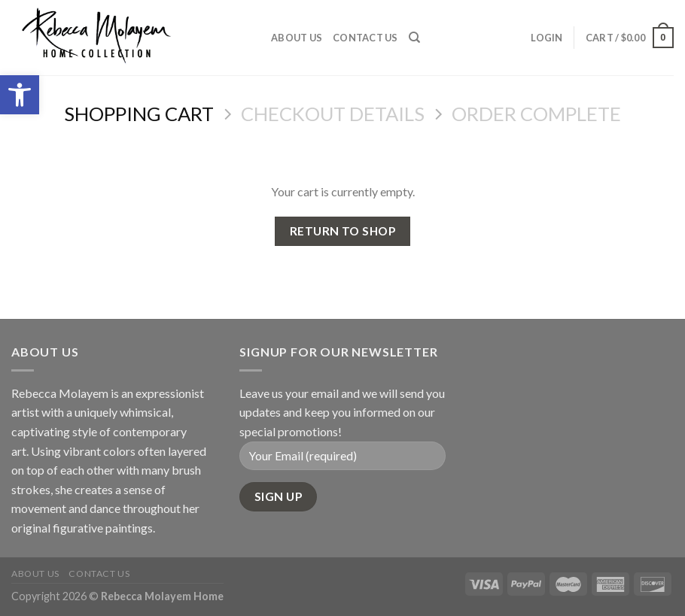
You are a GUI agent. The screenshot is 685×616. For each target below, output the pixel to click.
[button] (20, 95)
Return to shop (343, 231)
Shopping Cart (139, 114)
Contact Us (365, 38)
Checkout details (333, 114)
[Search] (414, 38)
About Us (297, 38)
